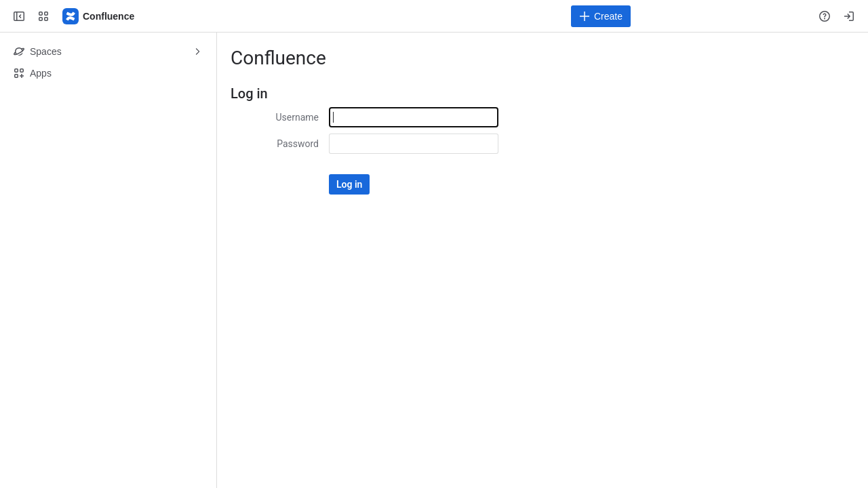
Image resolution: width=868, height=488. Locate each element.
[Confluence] (99, 16)
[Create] (601, 16)
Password (298, 144)
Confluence (278, 58)
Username (297, 117)
